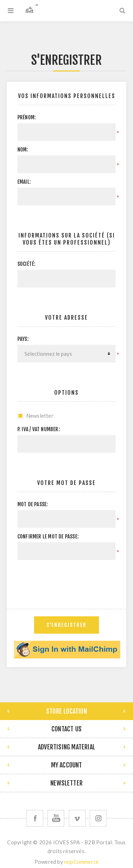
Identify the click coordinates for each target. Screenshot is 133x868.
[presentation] (71, 579)
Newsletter (40, 416)
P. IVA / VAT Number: (39, 429)
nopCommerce (81, 862)
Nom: (23, 150)
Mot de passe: (33, 504)
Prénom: (27, 117)
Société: (27, 264)
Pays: (23, 339)
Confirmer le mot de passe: (48, 536)
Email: (24, 182)
